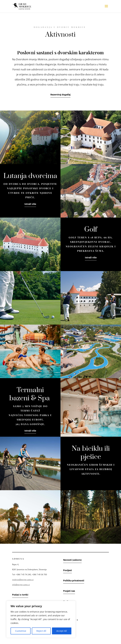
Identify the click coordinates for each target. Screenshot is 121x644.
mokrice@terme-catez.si (23, 580)
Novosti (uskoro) (72, 560)
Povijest (68, 570)
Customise (21, 631)
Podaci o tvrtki (20, 595)
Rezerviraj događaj (60, 95)
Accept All (62, 631)
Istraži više (30, 204)
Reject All (41, 631)
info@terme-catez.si (21, 585)
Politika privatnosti (74, 580)
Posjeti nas (69, 591)
